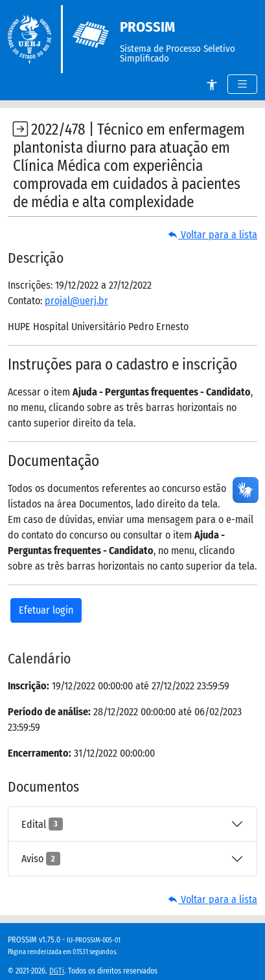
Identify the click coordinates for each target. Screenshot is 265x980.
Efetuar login (46, 610)
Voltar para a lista (213, 235)
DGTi (57, 971)
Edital (42, 824)
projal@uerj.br (76, 301)
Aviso (41, 858)
